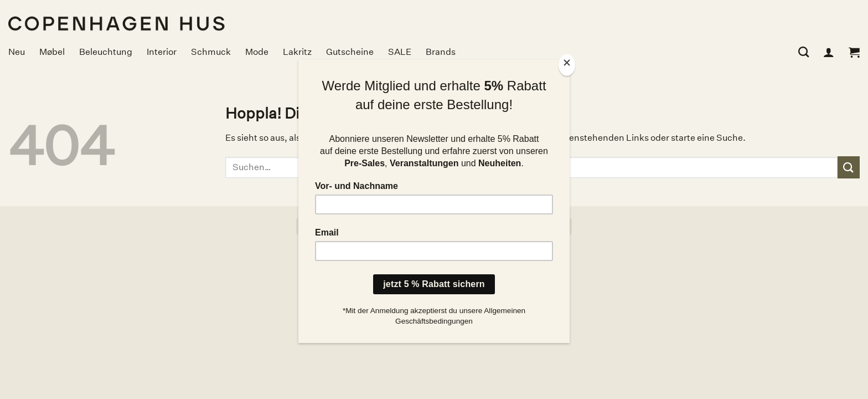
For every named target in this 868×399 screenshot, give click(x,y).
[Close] (567, 65)
